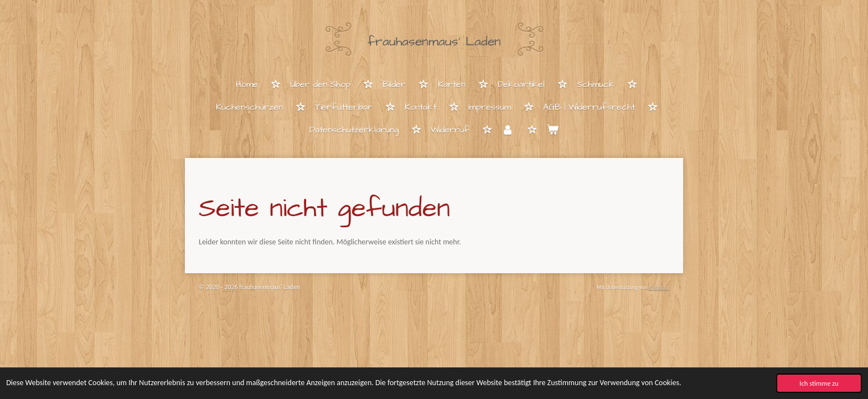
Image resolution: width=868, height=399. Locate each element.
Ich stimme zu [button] (819, 383)
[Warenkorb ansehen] (552, 131)
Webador (659, 287)
